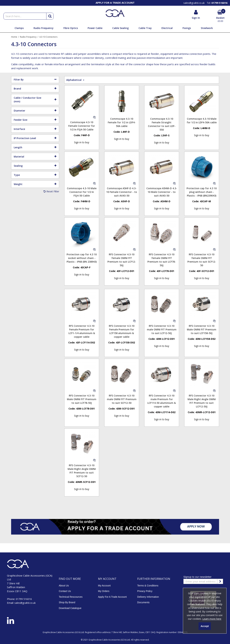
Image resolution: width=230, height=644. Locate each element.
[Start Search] (50, 16)
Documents (143, 602)
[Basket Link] (220, 16)
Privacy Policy (145, 591)
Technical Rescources (71, 597)
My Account (104, 586)
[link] (11, 621)
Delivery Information (148, 597)
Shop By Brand (67, 602)
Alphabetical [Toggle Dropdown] (74, 80)
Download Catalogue (70, 608)
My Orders (104, 591)
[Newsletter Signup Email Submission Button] (220, 581)
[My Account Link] (196, 15)
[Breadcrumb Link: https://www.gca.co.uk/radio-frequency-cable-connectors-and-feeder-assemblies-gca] (28, 37)
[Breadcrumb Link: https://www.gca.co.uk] (14, 37)
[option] (115, 3)
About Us (64, 586)
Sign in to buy (82, 142)
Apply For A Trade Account (112, 597)
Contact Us (65, 591)
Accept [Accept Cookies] (205, 626)
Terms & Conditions (148, 586)
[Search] (25, 16)
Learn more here (212, 619)
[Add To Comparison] (94, 117)
